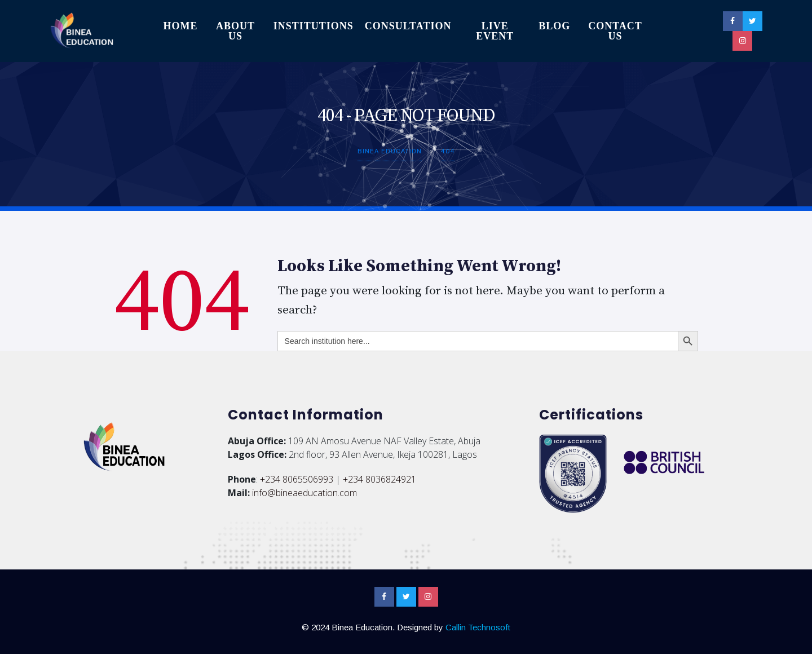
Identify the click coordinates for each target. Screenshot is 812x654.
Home (180, 26)
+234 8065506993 (297, 479)
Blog (554, 26)
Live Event (495, 31)
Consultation (408, 26)
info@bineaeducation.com (304, 493)
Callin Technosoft (478, 627)
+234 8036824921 (379, 479)
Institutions (314, 26)
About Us (235, 31)
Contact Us (615, 31)
